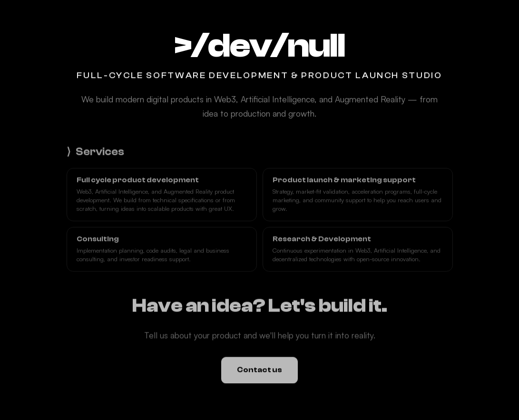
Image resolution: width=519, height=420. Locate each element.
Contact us (259, 371)
